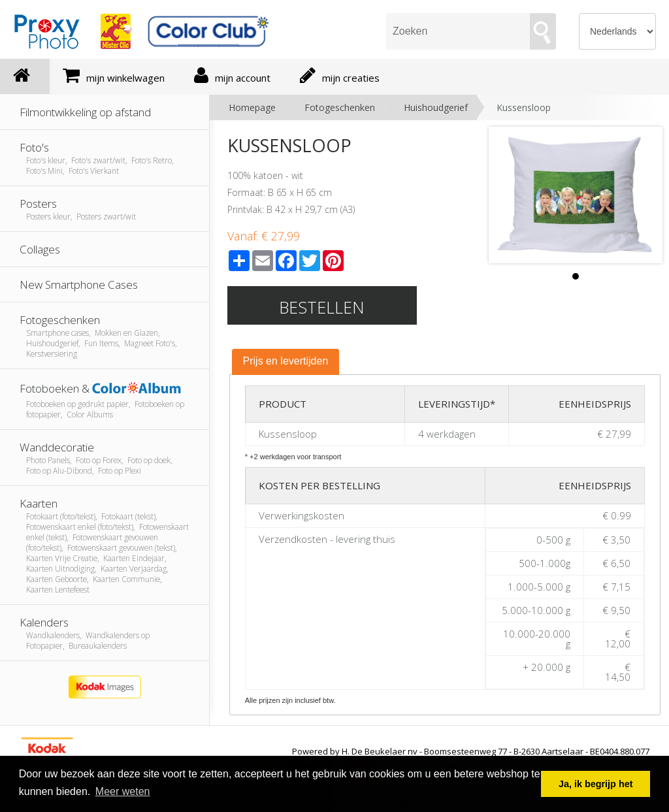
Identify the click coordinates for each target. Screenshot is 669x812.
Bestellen (322, 307)
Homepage (252, 107)
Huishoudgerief (436, 107)
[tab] (286, 362)
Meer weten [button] (123, 791)
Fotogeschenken (340, 107)
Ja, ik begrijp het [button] (596, 784)
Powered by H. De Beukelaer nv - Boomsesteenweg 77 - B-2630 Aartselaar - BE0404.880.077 (471, 751)
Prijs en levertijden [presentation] (286, 361)
